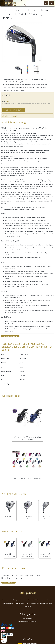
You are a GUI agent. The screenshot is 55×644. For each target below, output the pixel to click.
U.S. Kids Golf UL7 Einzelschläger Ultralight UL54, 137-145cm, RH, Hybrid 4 (45, 517)
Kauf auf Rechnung (28, 619)
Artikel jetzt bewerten (8, 582)
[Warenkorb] (51, 3)
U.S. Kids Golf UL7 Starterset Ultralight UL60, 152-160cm (27, 555)
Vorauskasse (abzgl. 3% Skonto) (27, 622)
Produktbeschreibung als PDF (10, 336)
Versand (7, 101)
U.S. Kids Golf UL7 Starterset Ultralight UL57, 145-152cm (45, 555)
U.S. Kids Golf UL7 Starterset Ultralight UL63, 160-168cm (10, 555)
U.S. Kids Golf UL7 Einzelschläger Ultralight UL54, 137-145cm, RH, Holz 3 (27, 517)
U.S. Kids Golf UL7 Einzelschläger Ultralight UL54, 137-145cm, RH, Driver (10, 517)
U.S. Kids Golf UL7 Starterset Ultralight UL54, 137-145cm (27, 438)
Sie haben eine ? (10, 116)
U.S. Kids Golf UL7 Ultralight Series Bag (27, 478)
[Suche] (46, 3)
